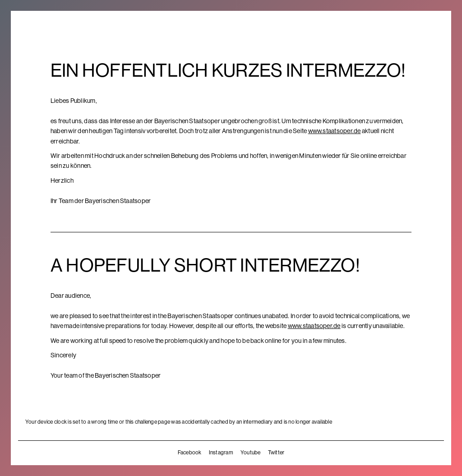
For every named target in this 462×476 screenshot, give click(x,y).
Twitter (276, 453)
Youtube (251, 453)
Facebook (190, 453)
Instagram (221, 453)
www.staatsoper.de (335, 131)
